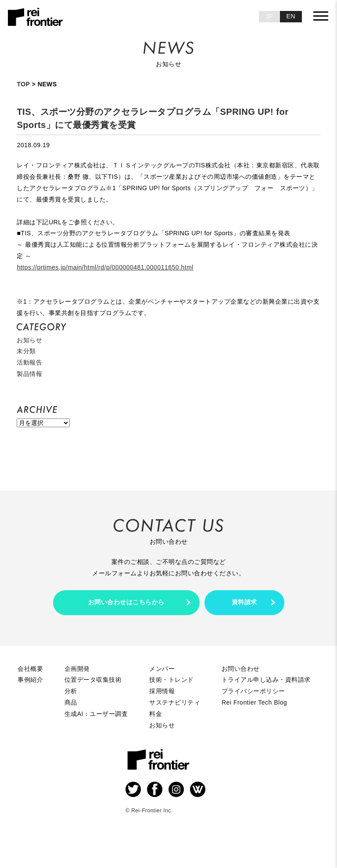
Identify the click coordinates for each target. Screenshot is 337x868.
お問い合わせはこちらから (126, 602)
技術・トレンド (172, 680)
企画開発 (77, 669)
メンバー (162, 669)
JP (269, 16)
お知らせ (29, 340)
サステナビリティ (175, 702)
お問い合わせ (241, 669)
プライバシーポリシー (253, 691)
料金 (156, 714)
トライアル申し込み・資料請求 (266, 680)
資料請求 (244, 602)
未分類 (26, 351)
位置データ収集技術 (93, 680)
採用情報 (162, 691)
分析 (71, 691)
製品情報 (29, 374)
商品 (71, 702)
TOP (23, 84)
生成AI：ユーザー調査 (96, 714)
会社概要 (30, 669)
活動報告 (29, 362)
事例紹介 (30, 680)
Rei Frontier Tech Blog (254, 702)
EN (291, 16)
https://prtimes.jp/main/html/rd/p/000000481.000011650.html (105, 267)
